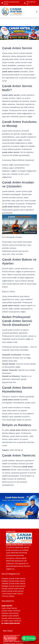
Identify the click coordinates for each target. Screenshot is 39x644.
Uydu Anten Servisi (9, 608)
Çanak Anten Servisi (11, 53)
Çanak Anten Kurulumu (11, 618)
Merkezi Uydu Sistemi (10, 616)
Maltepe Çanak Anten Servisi (13, 586)
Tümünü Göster (8, 596)
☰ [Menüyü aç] (37, 12)
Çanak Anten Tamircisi (11, 611)
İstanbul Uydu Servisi (10, 613)
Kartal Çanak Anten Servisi (12, 591)
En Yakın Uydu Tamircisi (11, 621)
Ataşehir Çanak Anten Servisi (13, 579)
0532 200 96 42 (30, 3)
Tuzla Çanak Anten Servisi (12, 594)
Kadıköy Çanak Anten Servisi (13, 581)
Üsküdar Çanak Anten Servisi (13, 584)
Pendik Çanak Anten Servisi (13, 589)
